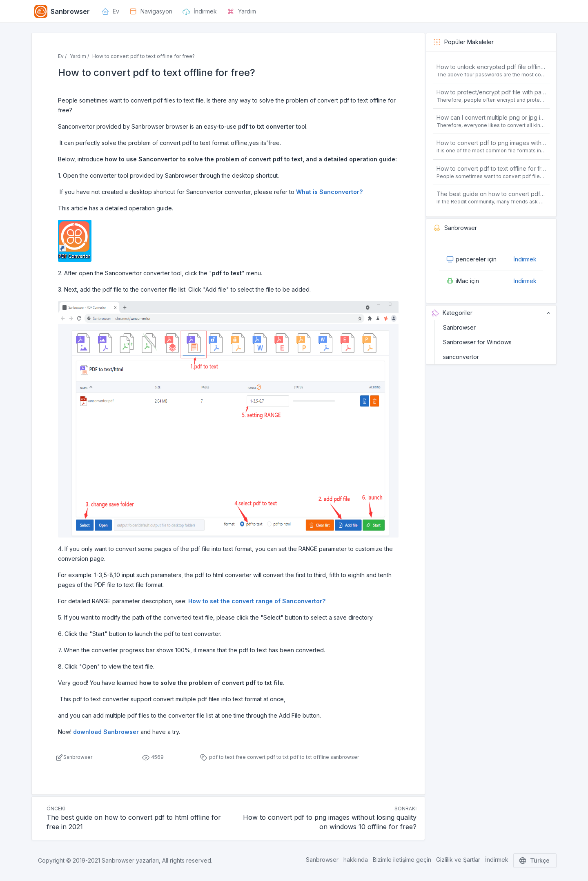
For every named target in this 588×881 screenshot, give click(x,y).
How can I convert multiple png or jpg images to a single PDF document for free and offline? (491, 117)
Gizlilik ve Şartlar (458, 860)
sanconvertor (461, 357)
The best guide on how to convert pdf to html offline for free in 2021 (491, 194)
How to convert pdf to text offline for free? (491, 168)
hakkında (356, 860)
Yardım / (79, 56)
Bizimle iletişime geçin (402, 860)
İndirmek (525, 259)
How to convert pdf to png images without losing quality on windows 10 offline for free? (491, 143)
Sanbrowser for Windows (477, 342)
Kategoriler (491, 313)
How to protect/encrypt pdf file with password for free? (491, 92)
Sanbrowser (459, 327)
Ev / (62, 56)
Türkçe (535, 861)
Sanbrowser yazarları (130, 860)
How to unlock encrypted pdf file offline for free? (491, 67)
